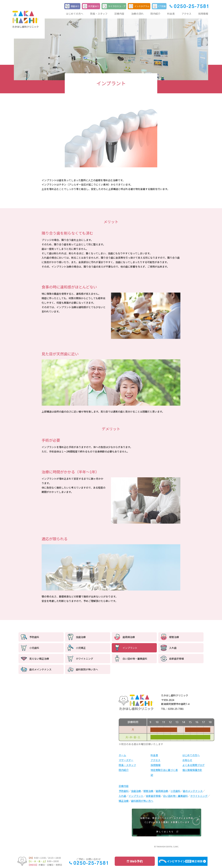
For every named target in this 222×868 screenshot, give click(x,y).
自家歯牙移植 (177, 659)
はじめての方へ (75, 14)
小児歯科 (34, 648)
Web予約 (136, 861)
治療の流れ (137, 14)
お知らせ (187, 760)
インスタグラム (142, 6)
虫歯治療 (81, 637)
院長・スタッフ (99, 14)
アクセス (186, 14)
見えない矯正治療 (39, 659)
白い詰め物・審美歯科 (135, 659)
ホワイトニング (84, 659)
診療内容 (119, 14)
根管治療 (174, 637)
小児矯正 (81, 648)
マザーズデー (126, 760)
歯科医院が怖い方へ (87, 669)
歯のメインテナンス (40, 669)
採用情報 (203, 14)
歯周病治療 (129, 637)
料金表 (171, 14)
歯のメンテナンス (193, 791)
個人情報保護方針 (192, 770)
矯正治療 (124, 801)
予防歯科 (34, 637)
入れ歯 (173, 648)
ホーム (122, 755)
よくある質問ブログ (193, 765)
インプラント (130, 648)
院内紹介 (155, 14)
